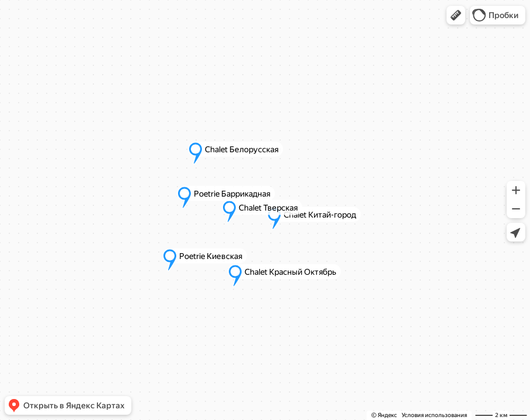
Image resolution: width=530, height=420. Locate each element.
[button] (456, 15)
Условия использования (434, 415)
